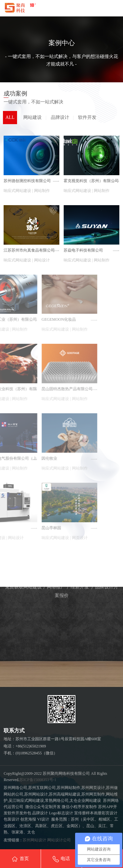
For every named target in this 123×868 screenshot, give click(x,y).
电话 (61, 859)
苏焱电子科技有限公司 (83, 250)
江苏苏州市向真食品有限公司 (29, 250)
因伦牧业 (14, 458)
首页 (20, 859)
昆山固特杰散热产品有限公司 (32, 389)
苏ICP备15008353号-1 (38, 780)
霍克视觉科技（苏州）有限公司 (91, 181)
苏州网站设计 (34, 840)
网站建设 (32, 117)
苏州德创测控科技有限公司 (27, 181)
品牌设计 (60, 117)
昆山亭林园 (16, 528)
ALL (10, 117)
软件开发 (87, 117)
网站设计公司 (59, 840)
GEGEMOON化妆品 (24, 319)
